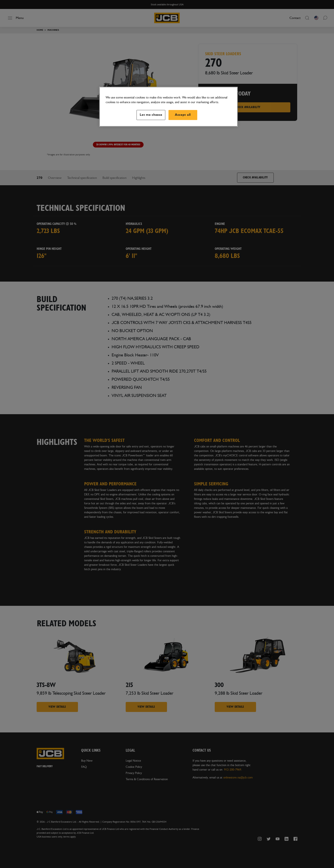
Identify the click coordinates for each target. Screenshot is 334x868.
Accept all (183, 115)
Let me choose (151, 115)
